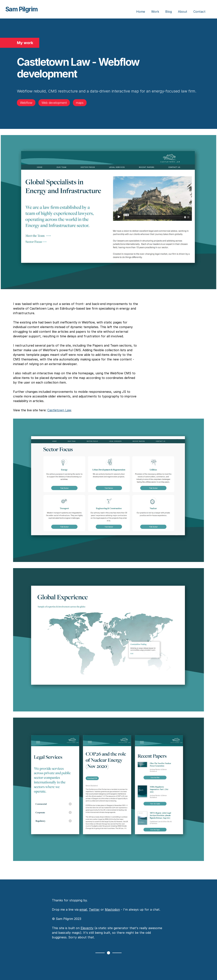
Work (155, 12)
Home (141, 12)
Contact (199, 12)
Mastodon (112, 909)
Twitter (94, 909)
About (183, 12)
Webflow (26, 103)
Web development (54, 103)
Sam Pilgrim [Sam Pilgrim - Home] (21, 9)
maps (80, 103)
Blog (169, 12)
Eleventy (87, 928)
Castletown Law (59, 410)
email (83, 909)
